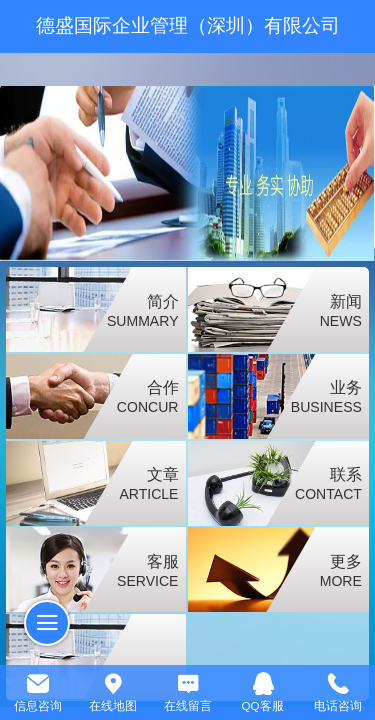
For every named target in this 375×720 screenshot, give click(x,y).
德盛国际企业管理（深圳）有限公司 (188, 25)
